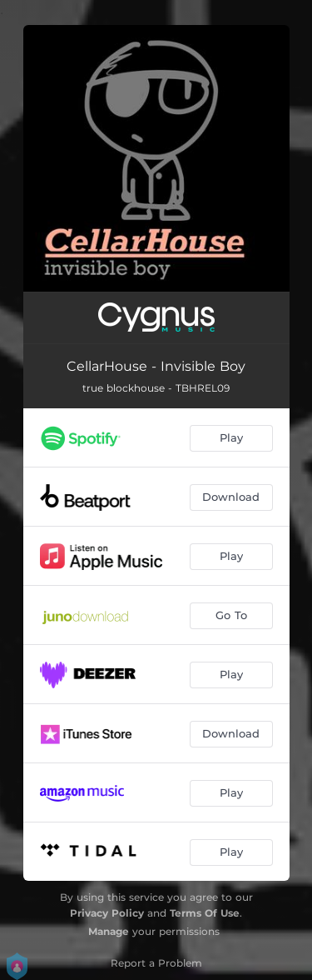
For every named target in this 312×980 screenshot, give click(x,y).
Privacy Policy (107, 913)
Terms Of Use (205, 913)
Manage (109, 931)
